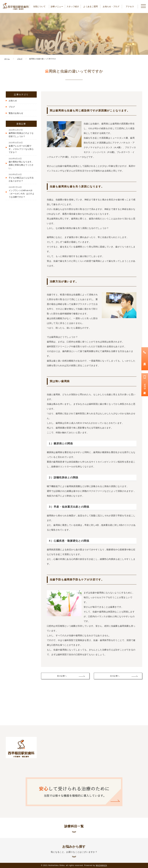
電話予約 (145, 361)
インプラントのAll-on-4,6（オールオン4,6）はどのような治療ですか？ (22, 192)
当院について (39, 6)
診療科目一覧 (74, 826)
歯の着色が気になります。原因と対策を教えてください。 (21, 163)
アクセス (130, 6)
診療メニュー (57, 6)
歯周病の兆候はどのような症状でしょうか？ (21, 133)
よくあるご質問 (90, 6)
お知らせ (13, 101)
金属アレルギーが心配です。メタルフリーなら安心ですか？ (21, 147)
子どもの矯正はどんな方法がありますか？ (21, 178)
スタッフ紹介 (73, 6)
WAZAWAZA (101, 865)
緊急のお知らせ (16, 113)
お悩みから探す (74, 849)
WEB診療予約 (145, 387)
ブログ (12, 107)
